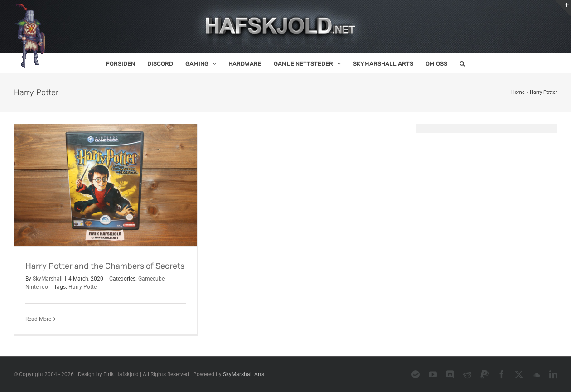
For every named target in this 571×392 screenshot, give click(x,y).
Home (518, 92)
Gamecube (151, 279)
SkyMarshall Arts (244, 374)
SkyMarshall (48, 279)
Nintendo (37, 287)
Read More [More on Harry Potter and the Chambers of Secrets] (38, 319)
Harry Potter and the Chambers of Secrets (105, 266)
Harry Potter (83, 287)
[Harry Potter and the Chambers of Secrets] (106, 185)
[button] (462, 63)
